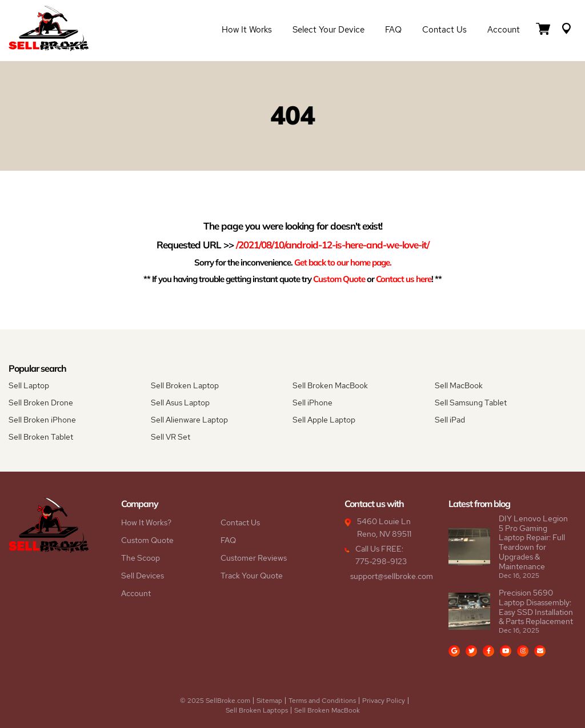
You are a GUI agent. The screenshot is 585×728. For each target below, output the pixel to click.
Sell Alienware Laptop (189, 420)
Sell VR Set (171, 437)
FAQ (393, 30)
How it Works (247, 30)
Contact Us (444, 30)
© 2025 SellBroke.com (215, 701)
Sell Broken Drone (41, 403)
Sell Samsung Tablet (471, 403)
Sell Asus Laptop (180, 403)
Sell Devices (143, 576)
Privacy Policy (384, 701)
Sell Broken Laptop (185, 385)
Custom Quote (339, 279)
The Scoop (141, 558)
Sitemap (269, 701)
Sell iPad (450, 420)
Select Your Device (328, 30)
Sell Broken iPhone (42, 420)
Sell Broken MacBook (330, 385)
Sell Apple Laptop (324, 420)
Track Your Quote (252, 576)
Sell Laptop (29, 385)
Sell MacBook (459, 385)
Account (504, 30)
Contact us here (404, 279)
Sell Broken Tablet (41, 437)
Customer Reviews (254, 558)
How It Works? (146, 522)
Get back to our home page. (343, 262)
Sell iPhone (312, 403)
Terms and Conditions (322, 701)
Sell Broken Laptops (257, 710)
